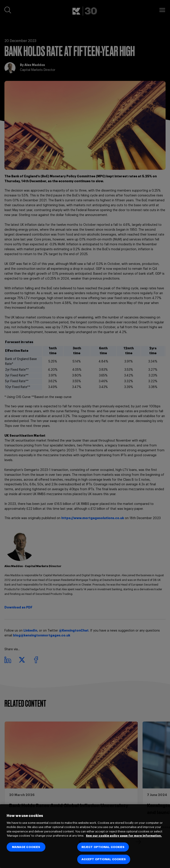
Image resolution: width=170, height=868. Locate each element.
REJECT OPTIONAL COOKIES (103, 847)
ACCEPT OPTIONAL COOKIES (104, 859)
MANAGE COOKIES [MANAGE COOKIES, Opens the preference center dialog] (26, 847)
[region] (85, 836)
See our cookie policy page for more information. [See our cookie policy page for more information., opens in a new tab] (124, 836)
